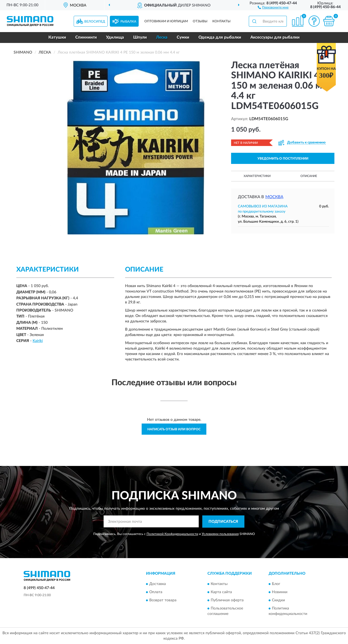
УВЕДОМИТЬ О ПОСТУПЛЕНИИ (283, 158)
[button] (273, 7)
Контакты (221, 21)
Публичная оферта (227, 601)
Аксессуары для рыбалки (275, 37)
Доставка (158, 584)
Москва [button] (274, 197)
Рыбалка (128, 21)
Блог (276, 584)
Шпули (140, 37)
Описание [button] (309, 176)
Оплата (156, 592)
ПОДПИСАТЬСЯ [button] (223, 522)
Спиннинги (86, 37)
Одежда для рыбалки (220, 37)
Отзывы (200, 21)
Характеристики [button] (257, 176)
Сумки (183, 37)
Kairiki (38, 341)
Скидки (278, 601)
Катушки (57, 37)
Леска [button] (162, 37)
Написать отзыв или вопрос (174, 429)
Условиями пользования (220, 534)
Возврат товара (163, 601)
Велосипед (95, 21)
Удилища (115, 37)
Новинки (280, 592)
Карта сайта (221, 592)
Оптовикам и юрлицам (166, 21)
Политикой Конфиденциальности (172, 534)
